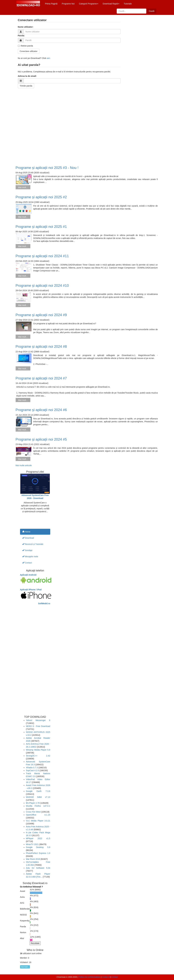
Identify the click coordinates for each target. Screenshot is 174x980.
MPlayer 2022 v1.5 (38, 838)
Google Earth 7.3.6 (38, 791)
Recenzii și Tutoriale (33, 544)
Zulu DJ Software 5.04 (38, 868)
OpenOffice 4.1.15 (38, 815)
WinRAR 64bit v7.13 (38, 797)
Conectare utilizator (29, 51)
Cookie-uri (106, 977)
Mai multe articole (24, 465)
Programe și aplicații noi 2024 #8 (41, 346)
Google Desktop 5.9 (38, 847)
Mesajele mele (30, 557)
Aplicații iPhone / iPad (31, 590)
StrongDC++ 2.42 (38, 756)
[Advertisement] (87, 124)
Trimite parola (26, 86)
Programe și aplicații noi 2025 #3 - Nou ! (47, 168)
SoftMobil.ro (44, 603)
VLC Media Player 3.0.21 (38, 821)
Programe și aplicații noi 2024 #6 (41, 410)
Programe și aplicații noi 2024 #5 (41, 439)
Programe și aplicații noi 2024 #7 (41, 378)
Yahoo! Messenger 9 (38, 720)
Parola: (21, 36)
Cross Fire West (33, 812)
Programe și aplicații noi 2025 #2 (41, 197)
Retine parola (25, 46)
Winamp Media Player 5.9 (38, 750)
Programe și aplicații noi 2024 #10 (42, 285)
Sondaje (27, 550)
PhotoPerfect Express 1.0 (38, 853)
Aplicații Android (28, 575)
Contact (27, 563)
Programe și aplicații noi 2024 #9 (41, 315)
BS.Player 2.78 (33, 803)
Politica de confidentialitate (90, 977)
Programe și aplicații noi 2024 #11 (42, 256)
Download (28, 538)
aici (48, 58)
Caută (152, 11)
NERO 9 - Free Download (38, 726)
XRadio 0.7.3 (32, 768)
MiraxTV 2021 (32, 844)
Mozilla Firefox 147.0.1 (38, 806)
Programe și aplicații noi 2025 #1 (41, 227)
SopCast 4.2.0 (32, 770)
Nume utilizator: (26, 27)
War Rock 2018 (33, 859)
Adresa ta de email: (27, 76)
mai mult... (25, 967)
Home (26, 532)
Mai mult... (23, 187)
